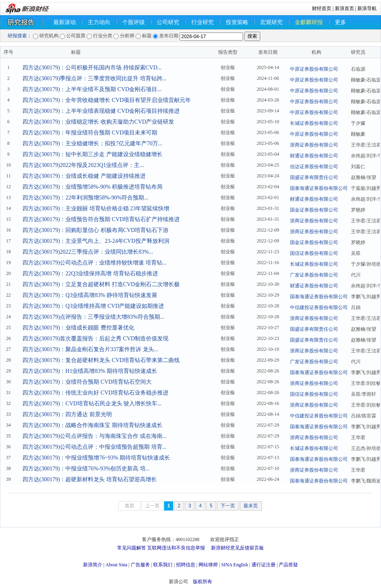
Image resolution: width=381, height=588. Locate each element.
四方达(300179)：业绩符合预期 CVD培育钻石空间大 (87, 382)
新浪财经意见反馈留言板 (237, 548)
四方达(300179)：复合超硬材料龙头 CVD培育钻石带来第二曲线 (101, 360)
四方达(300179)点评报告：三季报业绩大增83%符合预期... (93, 317)
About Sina (116, 565)
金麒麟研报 (309, 22)
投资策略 (237, 22)
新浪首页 (345, 8)
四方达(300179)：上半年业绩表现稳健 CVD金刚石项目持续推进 (101, 111)
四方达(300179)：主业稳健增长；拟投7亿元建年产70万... (92, 143)
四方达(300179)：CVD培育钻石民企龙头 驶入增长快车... (92, 404)
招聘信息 (186, 565)
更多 (340, 22)
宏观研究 (272, 22)
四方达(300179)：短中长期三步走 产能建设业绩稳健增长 (92, 154)
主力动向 (99, 22)
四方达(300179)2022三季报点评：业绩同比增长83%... (88, 252)
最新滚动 (65, 22)
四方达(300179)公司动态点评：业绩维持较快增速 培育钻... (94, 263)
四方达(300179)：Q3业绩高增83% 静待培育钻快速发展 (90, 295)
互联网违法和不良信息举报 (176, 548)
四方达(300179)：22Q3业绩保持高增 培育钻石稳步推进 (90, 274)
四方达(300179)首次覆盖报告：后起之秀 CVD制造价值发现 (95, 339)
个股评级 (134, 22)
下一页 (228, 506)
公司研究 (168, 22)
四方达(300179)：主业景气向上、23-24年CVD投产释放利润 (96, 241)
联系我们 (163, 565)
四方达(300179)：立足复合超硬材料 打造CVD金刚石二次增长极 (101, 284)
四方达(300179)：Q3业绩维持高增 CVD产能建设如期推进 (93, 306)
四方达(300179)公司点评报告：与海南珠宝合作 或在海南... (94, 436)
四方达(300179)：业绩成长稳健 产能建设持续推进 (84, 176)
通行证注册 (263, 565)
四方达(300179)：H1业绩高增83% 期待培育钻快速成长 (90, 371)
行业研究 (203, 22)
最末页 (251, 506)
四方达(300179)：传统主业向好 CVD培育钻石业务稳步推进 (95, 393)
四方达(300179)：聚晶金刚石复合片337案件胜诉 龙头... (90, 349)
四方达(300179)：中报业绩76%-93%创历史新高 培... (86, 469)
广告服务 (140, 565)
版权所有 (203, 582)
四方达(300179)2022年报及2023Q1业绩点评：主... (83, 165)
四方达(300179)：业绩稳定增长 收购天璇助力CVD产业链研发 (98, 122)
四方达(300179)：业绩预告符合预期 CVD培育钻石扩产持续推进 (101, 219)
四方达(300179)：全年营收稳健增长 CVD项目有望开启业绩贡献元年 (107, 100)
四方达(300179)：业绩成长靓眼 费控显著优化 (78, 328)
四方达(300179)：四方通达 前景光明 (67, 414)
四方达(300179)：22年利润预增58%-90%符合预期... (85, 198)
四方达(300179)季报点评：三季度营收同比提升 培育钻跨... (94, 78)
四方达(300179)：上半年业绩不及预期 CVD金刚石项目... (92, 89)
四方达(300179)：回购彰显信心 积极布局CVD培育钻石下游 (95, 230)
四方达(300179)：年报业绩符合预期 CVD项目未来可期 (90, 133)
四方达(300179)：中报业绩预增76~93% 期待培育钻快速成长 (96, 458)
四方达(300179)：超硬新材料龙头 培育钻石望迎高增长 (90, 479)
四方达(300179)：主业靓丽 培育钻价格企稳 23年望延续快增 (96, 209)
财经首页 (322, 8)
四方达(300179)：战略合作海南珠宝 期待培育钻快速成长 (92, 425)
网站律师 (208, 565)
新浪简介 (93, 565)
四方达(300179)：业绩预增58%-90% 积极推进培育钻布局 (92, 187)
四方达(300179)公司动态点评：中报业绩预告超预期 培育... (94, 447)
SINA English (234, 565)
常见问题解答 (132, 548)
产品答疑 (288, 565)
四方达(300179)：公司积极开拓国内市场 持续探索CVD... (92, 68)
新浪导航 (367, 8)
